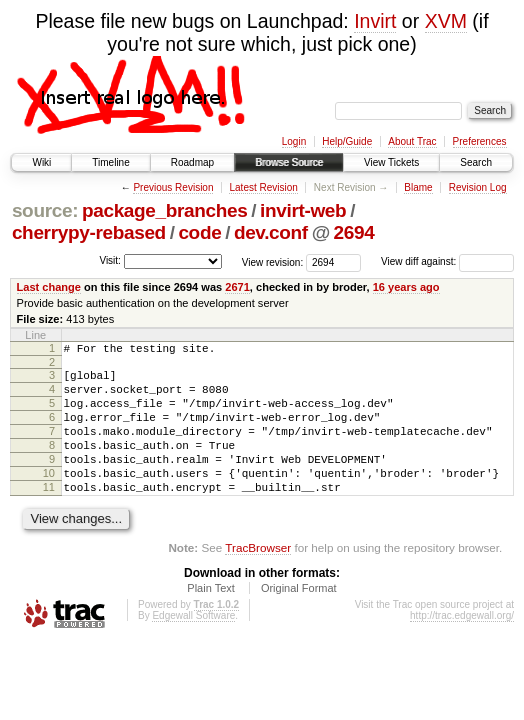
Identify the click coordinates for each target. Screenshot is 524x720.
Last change (49, 287)
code (199, 232)
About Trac (412, 141)
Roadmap (192, 162)
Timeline (110, 162)
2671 (237, 287)
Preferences (480, 141)
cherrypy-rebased (89, 232)
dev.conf (271, 232)
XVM (446, 21)
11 (49, 514)
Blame (418, 187)
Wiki (41, 162)
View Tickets (391, 162)
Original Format (299, 618)
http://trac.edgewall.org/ (462, 645)
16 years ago (406, 287)
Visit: (110, 260)
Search (476, 162)
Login (294, 141)
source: (45, 210)
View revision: (273, 261)
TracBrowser (258, 577)
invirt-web (303, 210)
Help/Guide (347, 141)
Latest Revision (263, 187)
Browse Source (289, 162)
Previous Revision (173, 187)
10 (49, 497)
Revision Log (478, 187)
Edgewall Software (193, 645)
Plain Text (211, 618)
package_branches (165, 210)
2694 (354, 232)
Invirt (375, 21)
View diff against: (447, 261)
